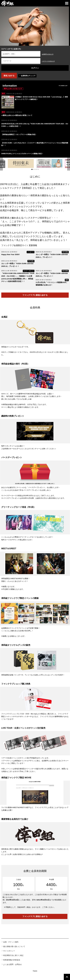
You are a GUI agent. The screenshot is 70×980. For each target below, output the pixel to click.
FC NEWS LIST (63, 86)
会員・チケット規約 (11, 942)
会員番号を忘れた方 (48, 54)
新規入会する (9, 76)
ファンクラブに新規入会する (35, 295)
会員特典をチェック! (27, 76)
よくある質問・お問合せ (12, 964)
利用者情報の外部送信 (12, 960)
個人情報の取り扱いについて (14, 946)
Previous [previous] (1, 164)
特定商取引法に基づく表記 (13, 955)
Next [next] (69, 164)
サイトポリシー (9, 951)
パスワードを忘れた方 (48, 61)
